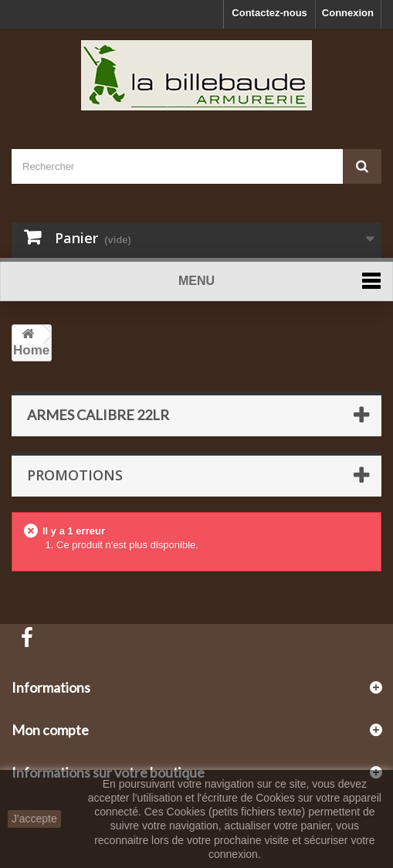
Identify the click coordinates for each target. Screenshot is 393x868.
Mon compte (50, 730)
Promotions (75, 475)
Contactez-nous (269, 13)
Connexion (348, 13)
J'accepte (34, 819)
